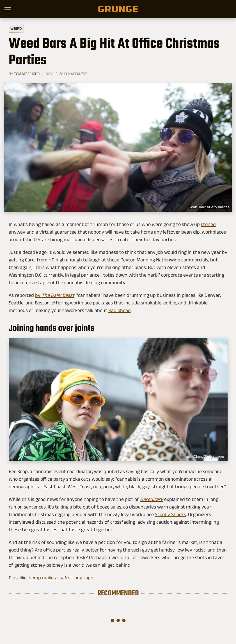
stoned (208, 224)
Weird (16, 28)
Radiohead (120, 310)
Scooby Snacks (170, 514)
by (55, 295)
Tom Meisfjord (27, 74)
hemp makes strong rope (61, 578)
